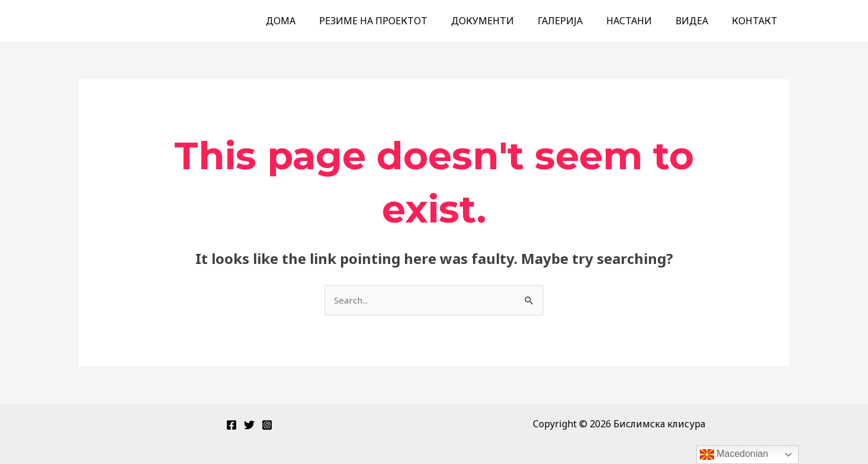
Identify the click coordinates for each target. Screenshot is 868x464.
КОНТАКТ (757, 21)
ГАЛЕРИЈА (577, 21)
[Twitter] (249, 426)
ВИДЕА (699, 21)
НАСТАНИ (641, 21)
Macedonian (734, 455)
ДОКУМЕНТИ (504, 21)
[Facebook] (232, 426)
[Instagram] (267, 426)
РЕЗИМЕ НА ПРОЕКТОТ (399, 21)
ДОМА (311, 21)
